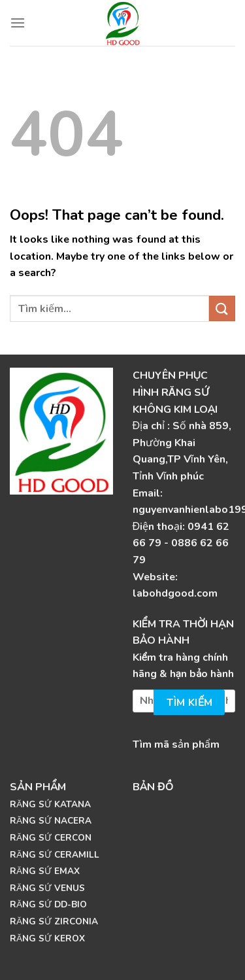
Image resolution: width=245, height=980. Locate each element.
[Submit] (222, 308)
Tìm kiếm (190, 702)
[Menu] (18, 23)
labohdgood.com (175, 593)
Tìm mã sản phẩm (176, 744)
